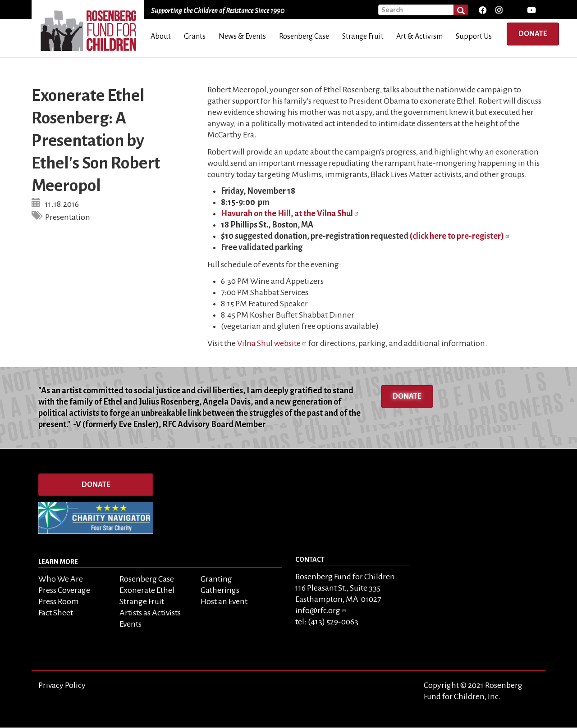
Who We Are (61, 579)
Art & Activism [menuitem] (419, 36)
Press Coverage (64, 590)
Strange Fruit (142, 601)
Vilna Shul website (272, 343)
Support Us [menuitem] (474, 36)
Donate (533, 34)
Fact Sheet (56, 613)
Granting (216, 579)
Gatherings (220, 590)
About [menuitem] (161, 36)
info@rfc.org (321, 610)
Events (131, 624)
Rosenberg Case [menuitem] (304, 36)
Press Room (59, 601)
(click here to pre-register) (460, 236)
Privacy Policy (62, 685)
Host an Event (224, 601)
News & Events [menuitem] (242, 36)
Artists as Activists (150, 613)
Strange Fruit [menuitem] (363, 36)
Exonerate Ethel (147, 590)
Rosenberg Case (147, 579)
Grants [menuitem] (195, 36)
